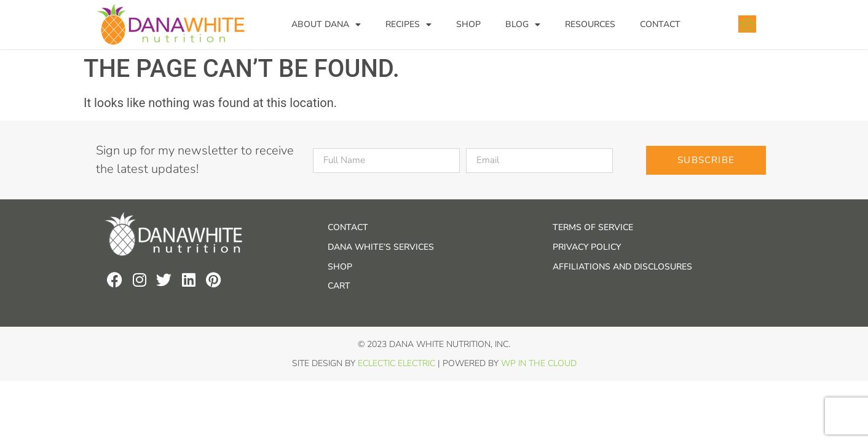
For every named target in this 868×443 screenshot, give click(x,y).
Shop (468, 24)
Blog (523, 25)
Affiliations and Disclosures (622, 267)
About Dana (326, 25)
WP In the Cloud (539, 363)
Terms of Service (593, 227)
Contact (660, 24)
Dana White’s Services (381, 247)
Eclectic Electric (397, 363)
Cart (339, 286)
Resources (590, 24)
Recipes (408, 25)
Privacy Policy (587, 247)
